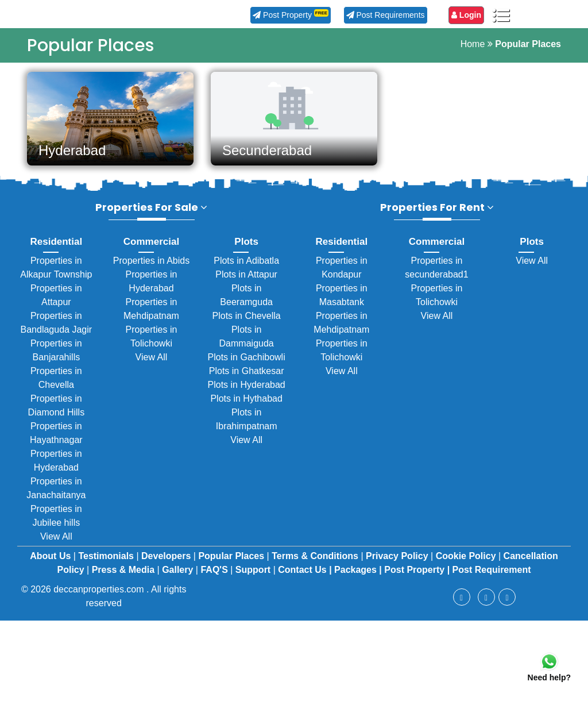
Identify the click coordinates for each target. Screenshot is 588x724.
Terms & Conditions (316, 563)
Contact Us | (305, 577)
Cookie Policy (467, 563)
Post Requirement (492, 577)
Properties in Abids (151, 267)
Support (254, 577)
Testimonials (107, 563)
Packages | (358, 577)
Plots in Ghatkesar (247, 378)
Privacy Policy (398, 563)
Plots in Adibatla (246, 267)
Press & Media (125, 577)
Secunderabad (267, 150)
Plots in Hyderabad (247, 392)
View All (56, 543)
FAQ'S (215, 577)
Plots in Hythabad (246, 405)
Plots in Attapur (246, 281)
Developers (167, 563)
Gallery (179, 577)
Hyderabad (72, 150)
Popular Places (232, 563)
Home (473, 44)
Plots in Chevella (247, 323)
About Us (52, 563)
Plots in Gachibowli (247, 364)
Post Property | (417, 577)
